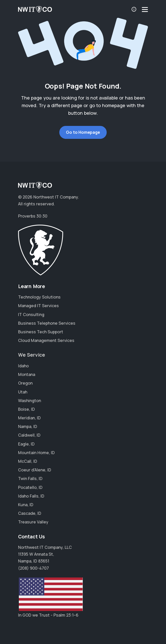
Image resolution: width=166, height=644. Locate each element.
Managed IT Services (38, 306)
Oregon (25, 383)
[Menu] (145, 10)
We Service (32, 355)
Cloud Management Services (46, 340)
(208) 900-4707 (33, 568)
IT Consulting (31, 315)
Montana (27, 374)
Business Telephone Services (47, 323)
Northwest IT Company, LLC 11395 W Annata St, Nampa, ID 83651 (45, 554)
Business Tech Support (41, 332)
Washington (30, 401)
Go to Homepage (83, 132)
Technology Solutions (39, 297)
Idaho (23, 366)
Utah (23, 392)
